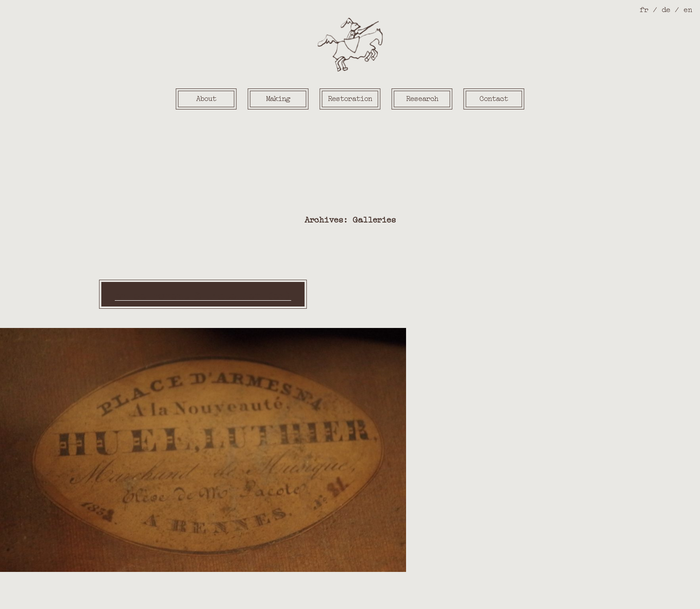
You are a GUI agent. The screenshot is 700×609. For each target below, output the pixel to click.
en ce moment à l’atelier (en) (203, 294)
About (206, 98)
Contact (494, 98)
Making (278, 98)
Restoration (350, 98)
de (666, 9)
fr (644, 9)
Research (422, 98)
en (688, 9)
